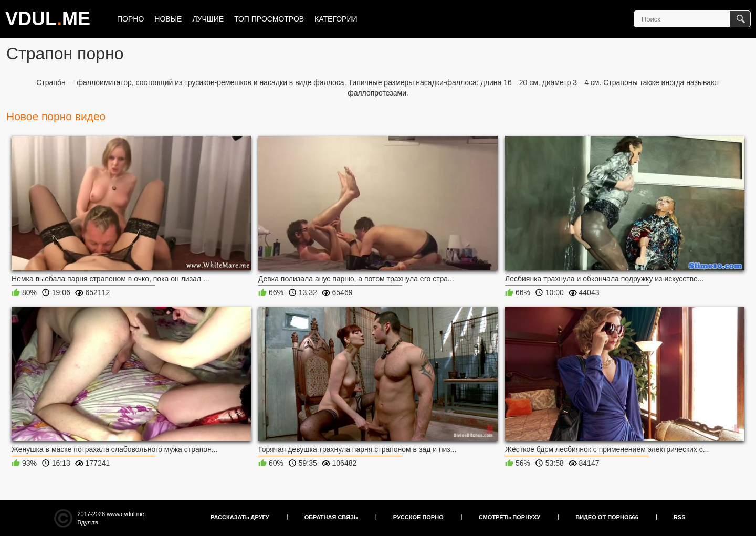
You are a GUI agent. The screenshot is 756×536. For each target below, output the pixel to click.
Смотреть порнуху (510, 517)
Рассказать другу (240, 517)
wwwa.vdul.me (125, 514)
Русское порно (418, 517)
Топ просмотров (269, 19)
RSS (680, 517)
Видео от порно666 (607, 517)
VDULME (48, 19)
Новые (168, 19)
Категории (336, 19)
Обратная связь (331, 517)
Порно (130, 19)
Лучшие (208, 19)
